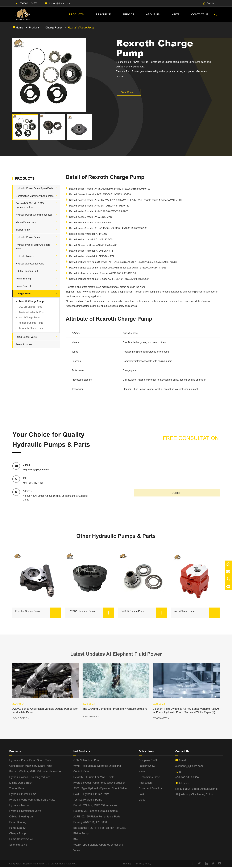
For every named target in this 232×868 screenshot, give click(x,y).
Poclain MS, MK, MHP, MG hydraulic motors (35, 772)
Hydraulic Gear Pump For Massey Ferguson (99, 783)
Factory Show (147, 766)
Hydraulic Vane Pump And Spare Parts (32, 800)
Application (145, 783)
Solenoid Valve (24, 344)
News (175, 14)
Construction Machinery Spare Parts (35, 196)
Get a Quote (129, 92)
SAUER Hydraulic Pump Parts (91, 794)
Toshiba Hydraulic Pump (88, 800)
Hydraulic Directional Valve (30, 264)
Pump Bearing (23, 279)
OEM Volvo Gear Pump (87, 761)
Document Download (151, 789)
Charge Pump (54, 28)
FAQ (141, 794)
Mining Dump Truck (26, 222)
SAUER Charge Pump (30, 307)
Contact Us (200, 14)
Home (20, 28)
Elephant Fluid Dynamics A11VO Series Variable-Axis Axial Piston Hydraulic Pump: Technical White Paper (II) (186, 711)
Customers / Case (149, 777)
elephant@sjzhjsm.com (59, 3)
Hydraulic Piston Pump (28, 237)
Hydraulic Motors (25, 256)
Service (128, 14)
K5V (76, 839)
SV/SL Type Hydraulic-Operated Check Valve (100, 789)
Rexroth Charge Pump (81, 28)
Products (76, 14)
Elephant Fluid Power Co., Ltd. (39, 864)
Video (142, 800)
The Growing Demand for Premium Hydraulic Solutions (115, 709)
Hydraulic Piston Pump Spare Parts (34, 188)
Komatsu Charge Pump (31, 323)
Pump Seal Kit (23, 286)
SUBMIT (177, 493)
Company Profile (148, 761)
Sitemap (127, 864)
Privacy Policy (144, 864)
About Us (153, 14)
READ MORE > (21, 719)
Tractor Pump (23, 230)
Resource (103, 14)
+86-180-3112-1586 (28, 3)
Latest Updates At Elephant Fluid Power (116, 654)
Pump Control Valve (26, 337)
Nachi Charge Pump (29, 317)
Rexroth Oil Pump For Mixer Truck (94, 777)
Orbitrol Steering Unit (27, 271)
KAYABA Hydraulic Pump (32, 312)
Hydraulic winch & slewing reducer (34, 215)
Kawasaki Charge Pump (31, 328)
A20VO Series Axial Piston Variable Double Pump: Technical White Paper (45, 711)
